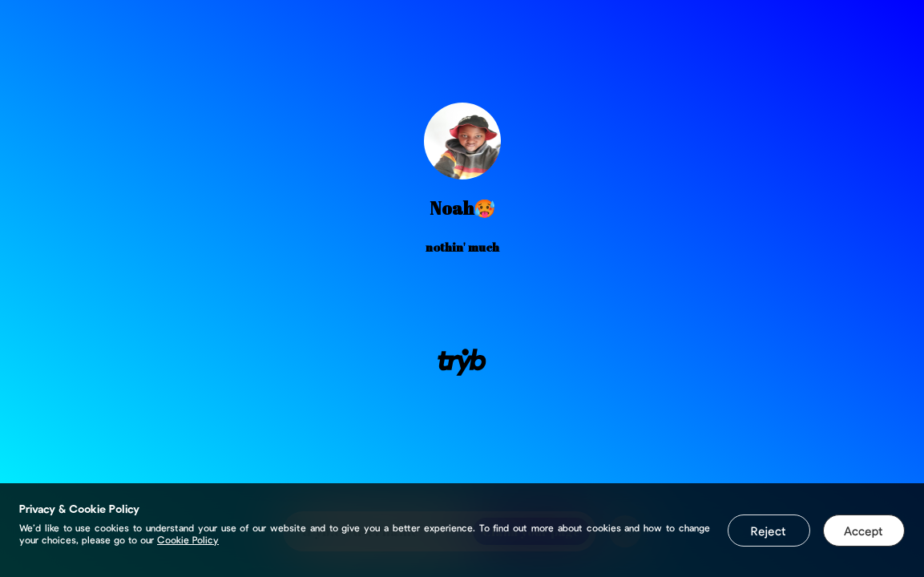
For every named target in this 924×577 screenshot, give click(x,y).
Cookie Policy (188, 539)
